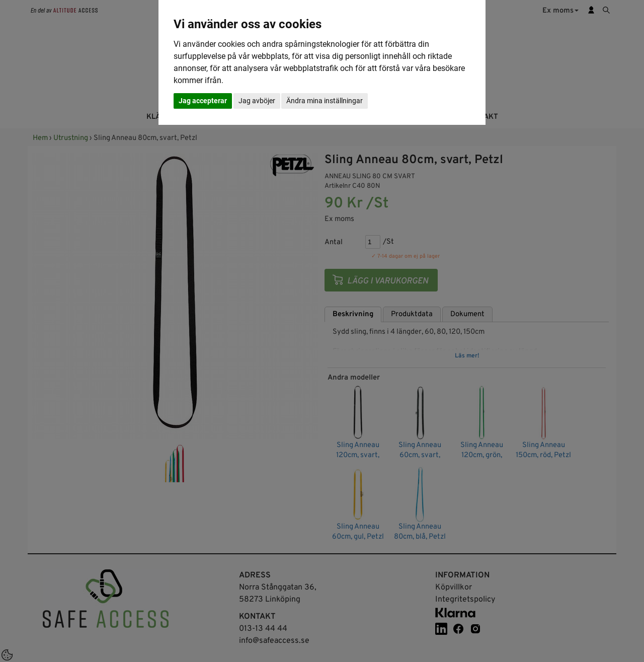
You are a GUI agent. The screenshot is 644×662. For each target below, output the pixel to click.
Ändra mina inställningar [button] (325, 101)
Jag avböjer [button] (257, 101)
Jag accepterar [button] (203, 101)
